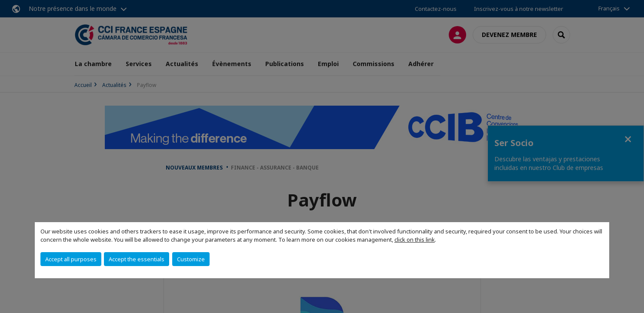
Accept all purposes (71, 259)
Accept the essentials (137, 259)
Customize (191, 259)
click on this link (415, 240)
